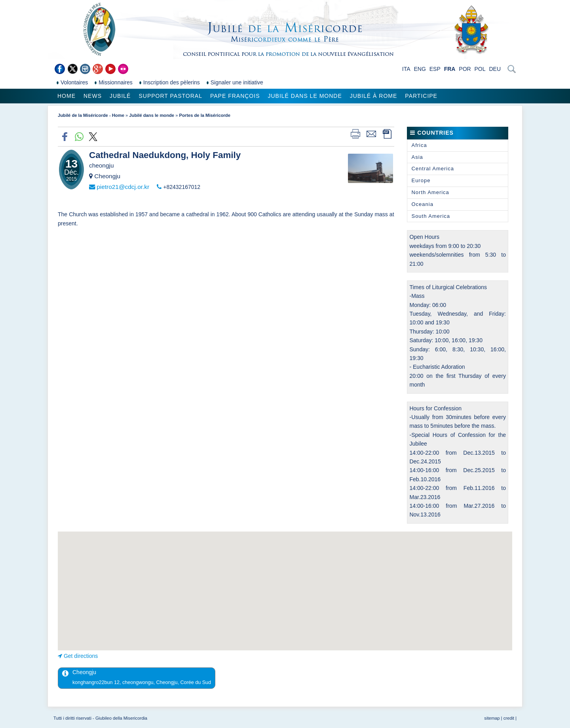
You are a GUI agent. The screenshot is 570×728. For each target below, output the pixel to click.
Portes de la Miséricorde (205, 115)
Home (66, 96)
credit (509, 718)
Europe (421, 180)
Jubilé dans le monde (305, 96)
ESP (435, 69)
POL (480, 69)
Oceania (422, 204)
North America (430, 192)
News (93, 96)
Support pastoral (170, 96)
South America (431, 216)
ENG (420, 69)
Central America (432, 169)
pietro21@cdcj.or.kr (123, 187)
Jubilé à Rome (374, 96)
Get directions (81, 656)
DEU (495, 69)
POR (465, 69)
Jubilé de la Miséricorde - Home (91, 115)
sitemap (492, 718)
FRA (450, 69)
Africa (419, 145)
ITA (406, 69)
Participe (421, 96)
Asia (417, 157)
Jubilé (120, 96)
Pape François (235, 96)
